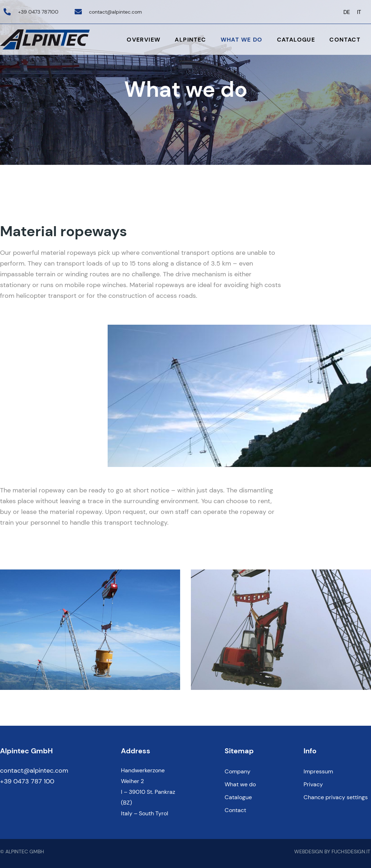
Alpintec (190, 40)
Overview (144, 40)
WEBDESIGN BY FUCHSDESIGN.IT (332, 852)
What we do (242, 40)
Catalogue (296, 40)
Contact (345, 40)
